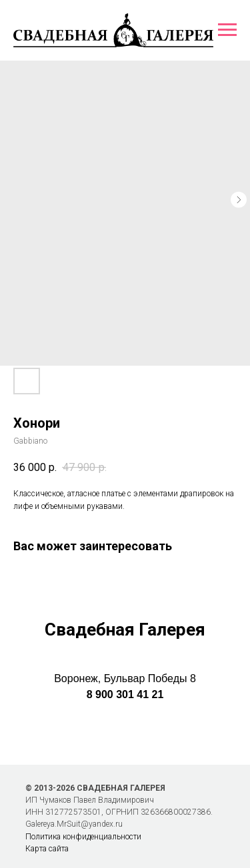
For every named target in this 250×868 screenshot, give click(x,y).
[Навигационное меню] (227, 30)
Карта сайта (47, 849)
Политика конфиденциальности (83, 837)
